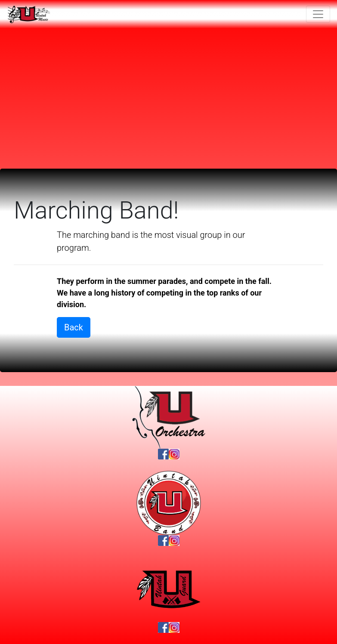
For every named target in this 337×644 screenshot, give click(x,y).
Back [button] (74, 327)
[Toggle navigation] (318, 14)
